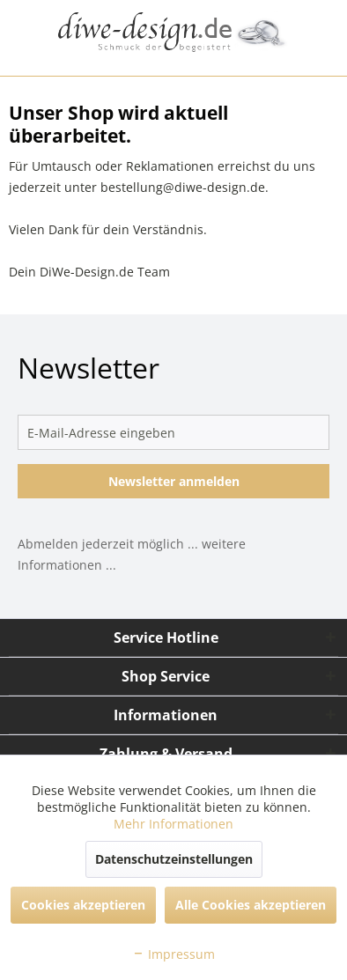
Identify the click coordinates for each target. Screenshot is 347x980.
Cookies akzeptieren (83, 905)
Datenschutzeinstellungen (174, 859)
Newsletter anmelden (174, 481)
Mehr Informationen (173, 824)
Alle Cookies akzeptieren (251, 905)
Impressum (173, 954)
